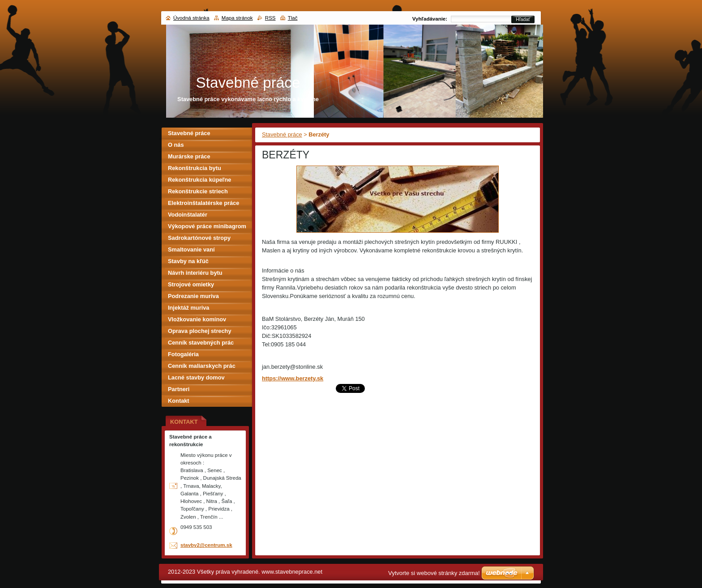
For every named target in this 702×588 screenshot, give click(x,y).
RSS (270, 18)
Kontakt (179, 401)
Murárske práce (189, 156)
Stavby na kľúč (188, 261)
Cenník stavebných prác (201, 343)
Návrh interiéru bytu (195, 273)
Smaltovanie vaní (191, 249)
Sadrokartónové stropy (199, 238)
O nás (176, 145)
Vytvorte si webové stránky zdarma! (434, 573)
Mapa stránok (237, 18)
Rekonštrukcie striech (198, 191)
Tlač (293, 18)
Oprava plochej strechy (200, 331)
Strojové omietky (191, 284)
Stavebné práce (282, 134)
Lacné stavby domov (196, 377)
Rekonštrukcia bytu (195, 168)
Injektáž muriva (188, 308)
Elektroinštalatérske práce (203, 203)
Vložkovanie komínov (197, 319)
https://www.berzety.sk (293, 378)
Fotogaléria (183, 354)
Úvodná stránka (191, 18)
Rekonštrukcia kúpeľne (199, 180)
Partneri (179, 389)
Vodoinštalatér (188, 215)
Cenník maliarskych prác (202, 366)
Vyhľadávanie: (430, 19)
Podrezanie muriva (193, 296)
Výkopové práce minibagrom (207, 226)
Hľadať (523, 19)
